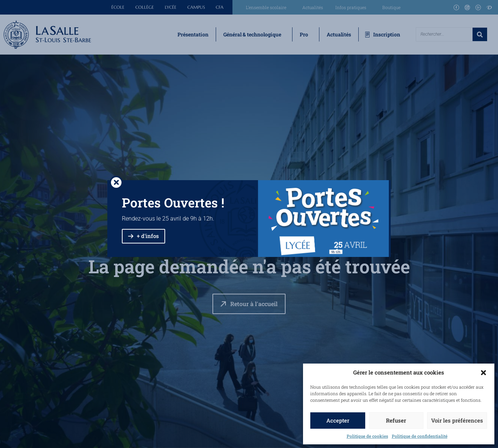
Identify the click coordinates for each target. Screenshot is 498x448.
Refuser (396, 420)
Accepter (338, 420)
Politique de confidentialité (420, 436)
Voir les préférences (457, 420)
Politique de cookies (367, 436)
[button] (483, 373)
